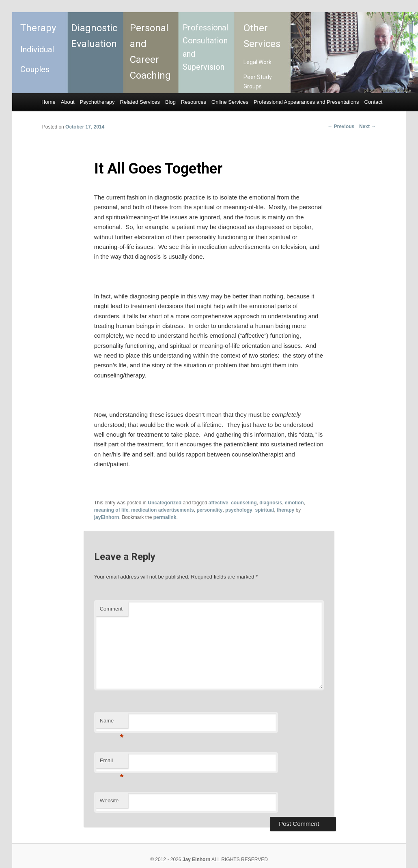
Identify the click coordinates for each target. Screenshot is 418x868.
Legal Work (257, 62)
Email (112, 763)
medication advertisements (163, 510)
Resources (194, 102)
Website (109, 800)
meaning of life (111, 510)
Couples (35, 69)
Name (112, 723)
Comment (111, 609)
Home (48, 102)
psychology (239, 510)
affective (219, 503)
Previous (341, 126)
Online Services (230, 102)
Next (367, 126)
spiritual (264, 510)
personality (209, 510)
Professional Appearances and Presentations (306, 102)
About (68, 102)
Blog (170, 102)
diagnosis (271, 503)
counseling (244, 503)
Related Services (140, 102)
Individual (37, 49)
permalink (165, 517)
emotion (294, 503)
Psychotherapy (97, 102)
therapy (285, 510)
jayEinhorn (107, 517)
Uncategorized (165, 503)
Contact (374, 102)
